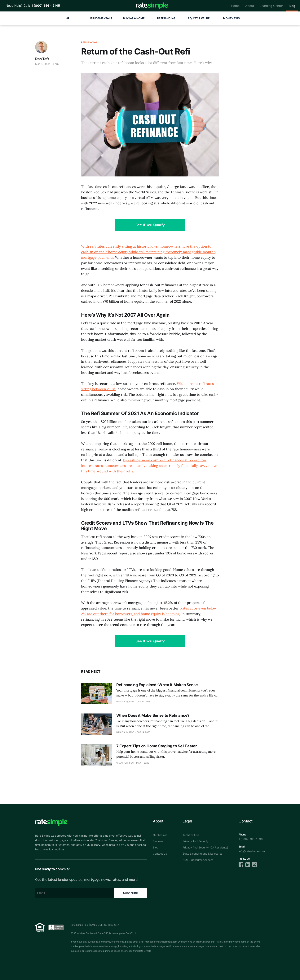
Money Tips (231, 18)
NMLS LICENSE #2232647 (105, 925)
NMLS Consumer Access (198, 860)
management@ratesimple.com (161, 942)
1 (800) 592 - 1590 (251, 839)
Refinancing (166, 18)
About (250, 6)
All (69, 18)
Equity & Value (199, 18)
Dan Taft (42, 59)
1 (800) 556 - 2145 (45, 6)
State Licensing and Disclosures (202, 854)
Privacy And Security (196, 841)
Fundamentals (101, 18)
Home (235, 6)
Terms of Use (191, 835)
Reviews (158, 841)
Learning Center (271, 6)
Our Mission (160, 835)
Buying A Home (134, 18)
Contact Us (160, 854)
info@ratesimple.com (252, 851)
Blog (292, 6)
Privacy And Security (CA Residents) (205, 847)
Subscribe (130, 893)
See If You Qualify (150, 225)
